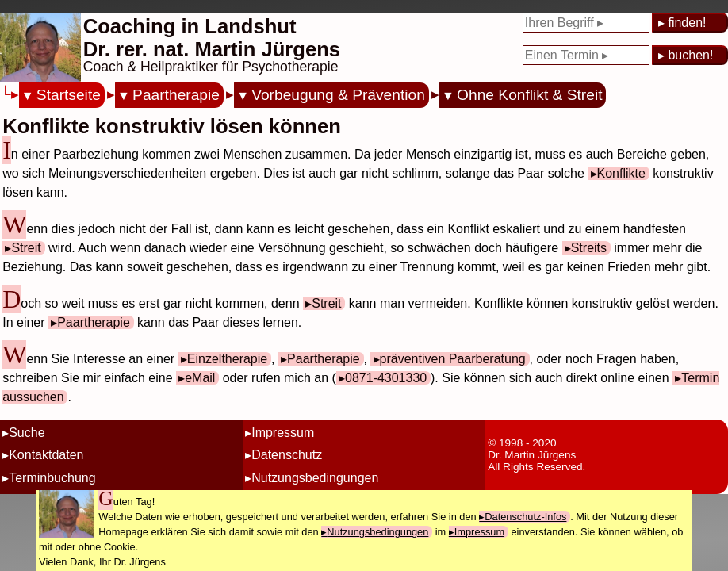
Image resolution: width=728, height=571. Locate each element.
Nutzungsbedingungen (315, 478)
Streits (589, 248)
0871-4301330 (386, 378)
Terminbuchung (52, 478)
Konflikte (621, 173)
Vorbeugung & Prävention (338, 95)
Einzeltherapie (227, 359)
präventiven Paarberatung (453, 359)
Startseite (69, 95)
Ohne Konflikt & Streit (529, 95)
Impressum (283, 433)
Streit (26, 248)
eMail (200, 378)
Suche (27, 433)
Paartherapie (176, 95)
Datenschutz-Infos (525, 517)
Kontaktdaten (46, 455)
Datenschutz (287, 455)
